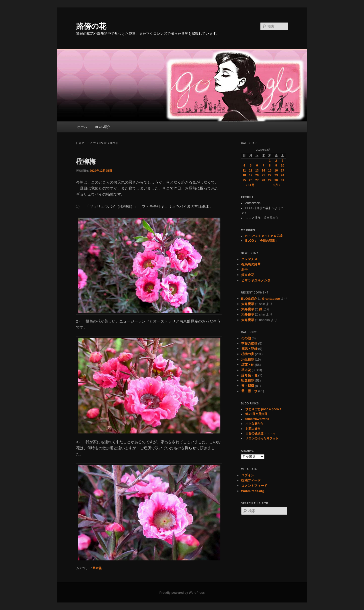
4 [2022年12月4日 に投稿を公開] (244, 166)
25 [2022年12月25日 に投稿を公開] (244, 180)
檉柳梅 (86, 162)
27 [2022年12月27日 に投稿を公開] (257, 180)
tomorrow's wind (257, 419)
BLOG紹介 (103, 127)
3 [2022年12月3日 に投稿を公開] (283, 161)
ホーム (82, 127)
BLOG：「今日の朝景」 (262, 241)
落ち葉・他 (249, 375)
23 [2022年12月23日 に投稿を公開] (276, 175)
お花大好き (253, 429)
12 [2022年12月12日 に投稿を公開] (251, 171)
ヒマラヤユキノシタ (256, 280)
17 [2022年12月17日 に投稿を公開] (283, 171)
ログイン (248, 475)
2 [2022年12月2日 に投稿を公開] (276, 161)
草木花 (97, 568)
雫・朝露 (248, 386)
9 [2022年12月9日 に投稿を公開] (276, 166)
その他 (246, 338)
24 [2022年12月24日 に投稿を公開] (283, 175)
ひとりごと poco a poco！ (264, 409)
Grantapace (271, 299)
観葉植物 (248, 380)
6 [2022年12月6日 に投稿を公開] (257, 166)
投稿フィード (251, 480)
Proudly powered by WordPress (182, 593)
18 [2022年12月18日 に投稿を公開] (244, 175)
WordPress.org (253, 491)
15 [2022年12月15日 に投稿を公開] (270, 171)
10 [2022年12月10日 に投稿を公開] (283, 166)
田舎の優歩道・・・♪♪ (260, 433)
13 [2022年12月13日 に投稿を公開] (257, 171)
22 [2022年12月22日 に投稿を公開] (270, 175)
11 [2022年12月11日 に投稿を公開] (244, 171)
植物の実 (248, 354)
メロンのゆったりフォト (262, 438)
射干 (244, 270)
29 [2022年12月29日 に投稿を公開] (270, 180)
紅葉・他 (248, 365)
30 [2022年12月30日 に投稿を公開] (276, 180)
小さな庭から (254, 424)
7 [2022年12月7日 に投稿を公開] (263, 166)
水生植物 (248, 359)
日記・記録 (249, 349)
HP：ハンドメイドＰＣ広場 (264, 236)
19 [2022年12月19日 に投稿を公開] (251, 175)
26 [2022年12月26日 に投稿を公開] (251, 180)
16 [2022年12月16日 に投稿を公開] (276, 171)
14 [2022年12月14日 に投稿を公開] (263, 171)
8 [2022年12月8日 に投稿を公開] (270, 166)
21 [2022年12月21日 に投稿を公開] (263, 175)
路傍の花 (91, 26)
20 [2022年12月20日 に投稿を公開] (257, 175)
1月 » (277, 185)
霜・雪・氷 (249, 391)
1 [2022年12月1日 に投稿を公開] (270, 161)
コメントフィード (254, 486)
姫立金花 (248, 275)
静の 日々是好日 (256, 414)
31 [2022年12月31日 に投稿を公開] (283, 180)
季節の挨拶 (249, 343)
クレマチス (249, 259)
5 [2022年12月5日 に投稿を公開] (251, 166)
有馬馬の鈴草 (251, 264)
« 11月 (250, 185)
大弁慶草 (248, 304)
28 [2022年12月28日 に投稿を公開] (263, 180)
